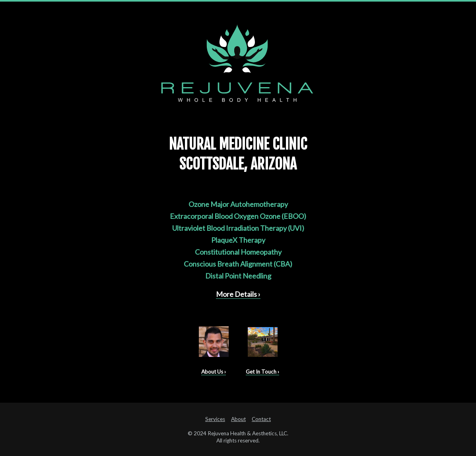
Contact (261, 419)
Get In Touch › (262, 372)
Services (215, 419)
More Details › (238, 294)
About (238, 419)
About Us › (214, 372)
